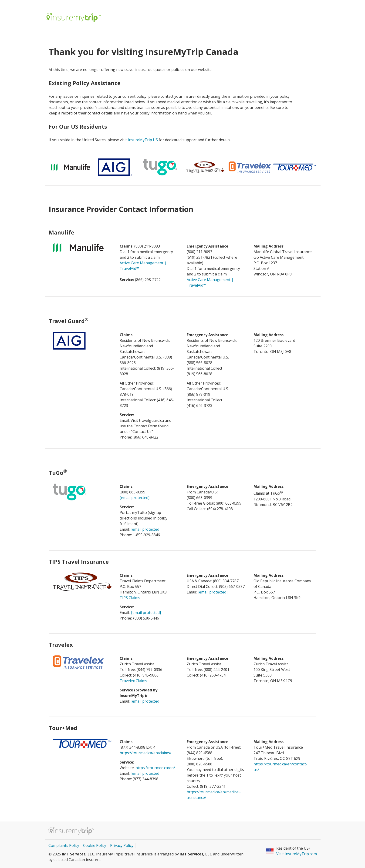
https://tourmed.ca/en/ (156, 768)
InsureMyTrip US (143, 140)
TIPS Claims (130, 598)
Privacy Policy (122, 845)
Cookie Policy (95, 845)
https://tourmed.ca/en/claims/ (145, 753)
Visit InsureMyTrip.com (297, 854)
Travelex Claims (133, 681)
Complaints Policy (64, 845)
